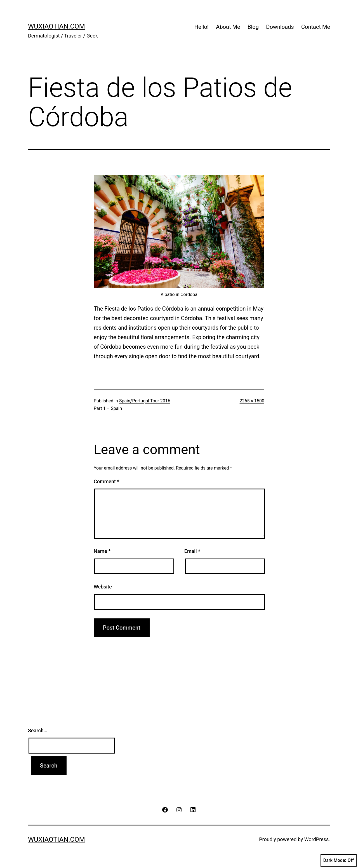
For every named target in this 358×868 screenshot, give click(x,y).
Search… (38, 730)
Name (102, 551)
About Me (228, 27)
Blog (253, 27)
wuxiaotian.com (56, 26)
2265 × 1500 (252, 401)
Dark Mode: (339, 860)
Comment (106, 481)
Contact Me (316, 27)
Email (192, 551)
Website (103, 587)
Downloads (280, 27)
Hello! (202, 27)
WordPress (316, 839)
